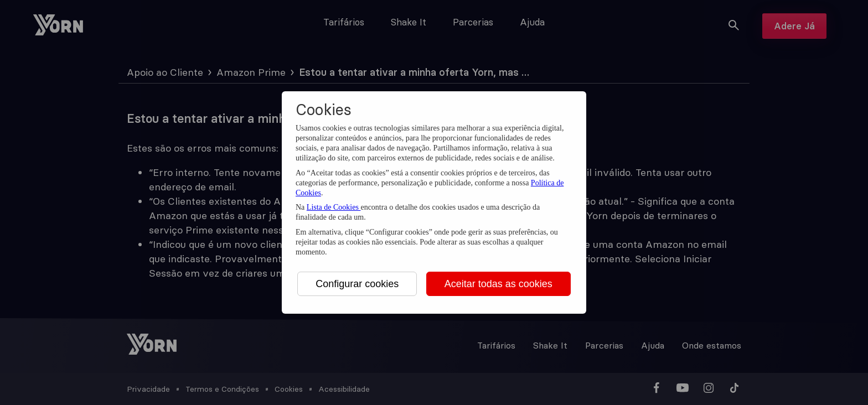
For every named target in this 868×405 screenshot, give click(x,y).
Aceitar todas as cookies (498, 284)
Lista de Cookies (334, 207)
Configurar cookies (357, 284)
